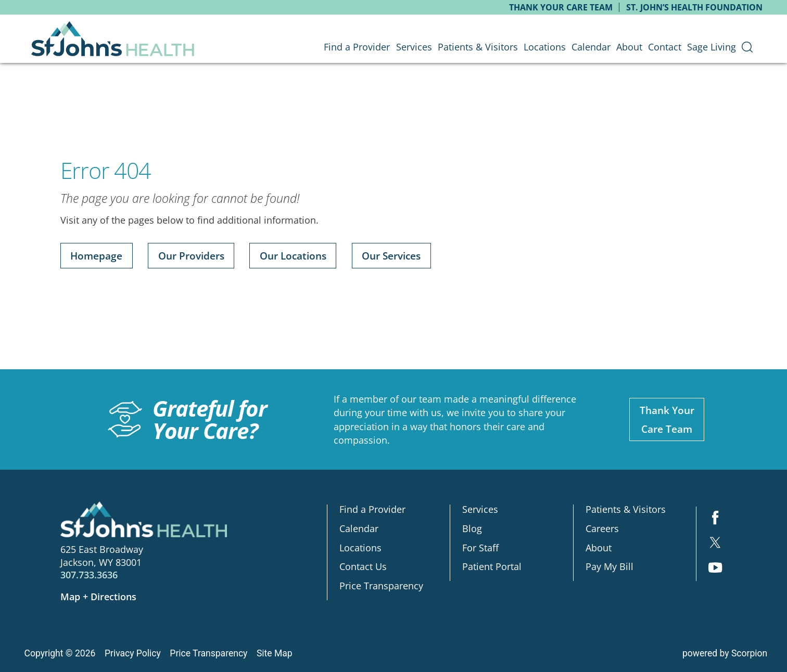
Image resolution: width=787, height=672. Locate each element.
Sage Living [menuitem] (712, 47)
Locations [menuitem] (545, 47)
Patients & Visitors (626, 509)
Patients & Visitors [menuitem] (478, 47)
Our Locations (293, 256)
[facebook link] (715, 519)
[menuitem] (747, 47)
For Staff (480, 548)
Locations (360, 548)
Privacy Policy (133, 653)
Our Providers (191, 256)
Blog (472, 528)
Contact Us (363, 567)
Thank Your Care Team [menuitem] (561, 7)
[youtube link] (715, 568)
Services (480, 509)
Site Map (275, 653)
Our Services (391, 256)
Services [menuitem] (414, 47)
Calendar (359, 528)
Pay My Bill (610, 567)
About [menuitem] (629, 47)
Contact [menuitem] (665, 47)
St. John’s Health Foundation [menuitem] (694, 7)
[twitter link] (715, 544)
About (599, 548)
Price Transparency (381, 586)
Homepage (96, 256)
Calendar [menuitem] (591, 47)
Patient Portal (492, 567)
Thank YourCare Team (667, 419)
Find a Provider (372, 509)
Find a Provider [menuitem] (357, 47)
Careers (602, 528)
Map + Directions (98, 597)
